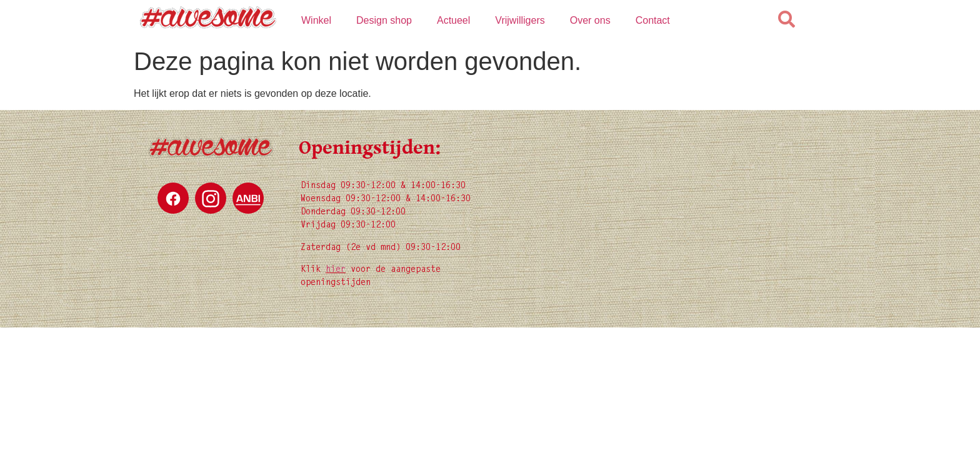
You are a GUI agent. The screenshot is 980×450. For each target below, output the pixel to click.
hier (336, 270)
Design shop (384, 20)
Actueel (453, 20)
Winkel (316, 20)
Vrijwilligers (520, 20)
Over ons (590, 20)
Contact (653, 20)
